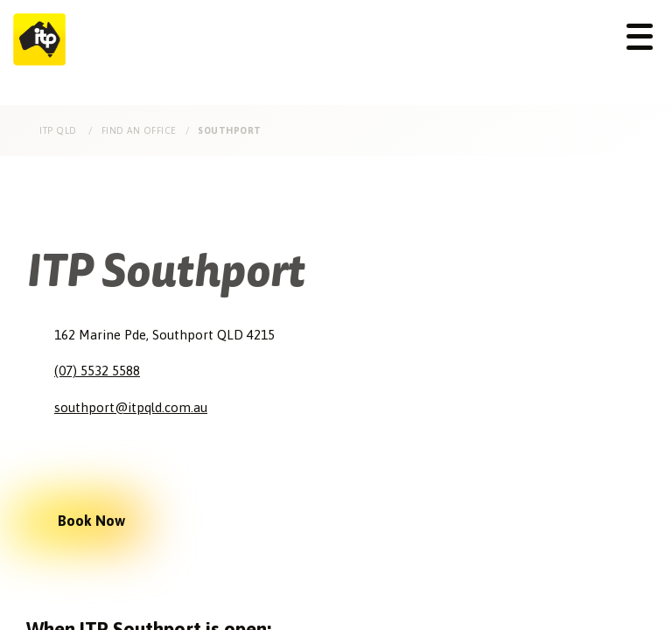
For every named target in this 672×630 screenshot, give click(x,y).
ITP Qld (59, 130)
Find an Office (139, 130)
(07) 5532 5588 (97, 371)
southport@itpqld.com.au (131, 407)
